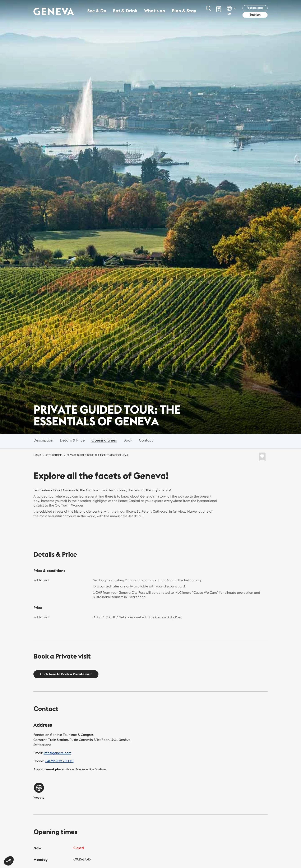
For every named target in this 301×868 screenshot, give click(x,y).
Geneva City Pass (169, 617)
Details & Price (72, 440)
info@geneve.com (58, 753)
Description (43, 440)
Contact (146, 440)
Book (128, 440)
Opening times (104, 440)
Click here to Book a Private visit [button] (66, 674)
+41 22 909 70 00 (59, 761)
